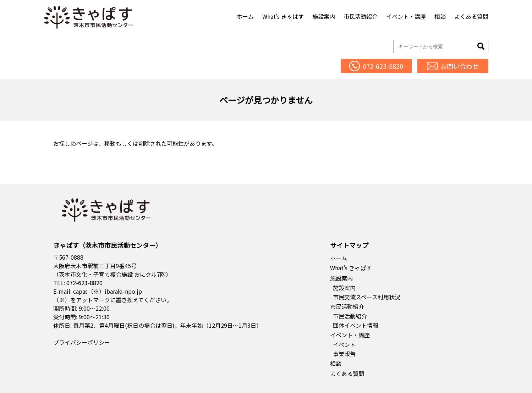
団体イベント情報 (356, 325)
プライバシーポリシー (82, 342)
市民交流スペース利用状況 (367, 297)
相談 (440, 16)
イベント (344, 344)
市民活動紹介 (361, 16)
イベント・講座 (406, 16)
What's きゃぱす (283, 16)
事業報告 (344, 354)
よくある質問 (471, 16)
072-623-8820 (84, 283)
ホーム (245, 16)
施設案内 (324, 16)
